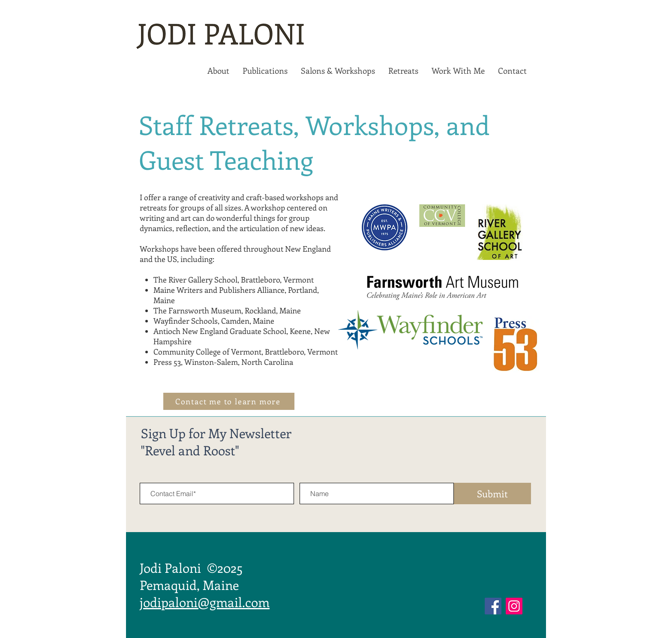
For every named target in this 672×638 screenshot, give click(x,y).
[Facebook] (493, 606)
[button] (218, 71)
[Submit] (492, 494)
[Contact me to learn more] (229, 401)
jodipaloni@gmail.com (205, 602)
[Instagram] (514, 606)
